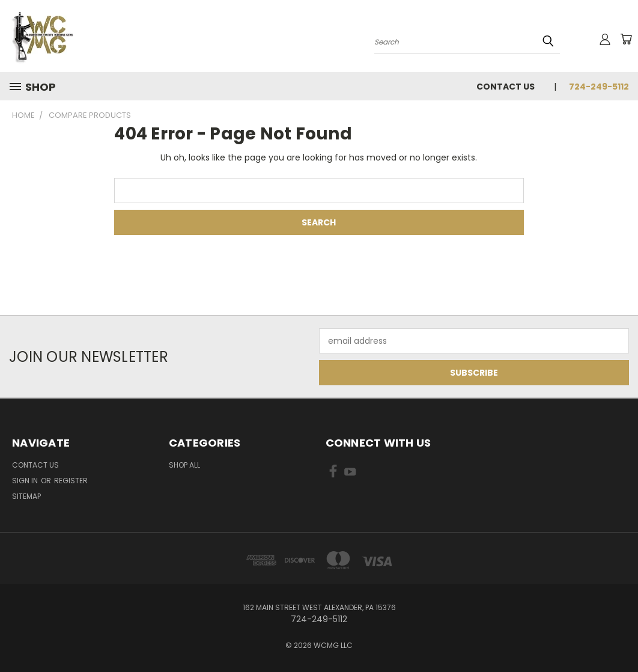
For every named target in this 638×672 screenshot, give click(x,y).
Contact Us (506, 87)
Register (71, 481)
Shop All (184, 465)
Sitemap (26, 496)
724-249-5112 (599, 87)
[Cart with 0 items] (626, 39)
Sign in (26, 481)
